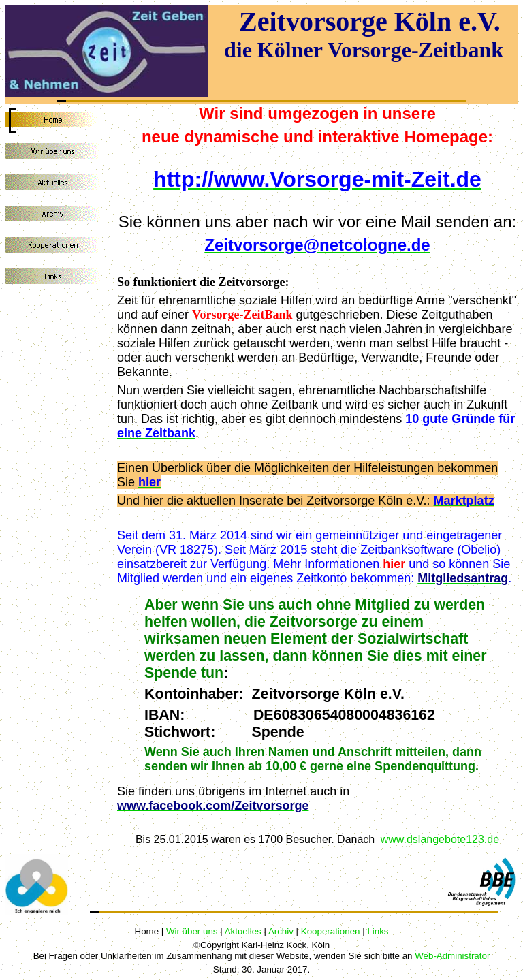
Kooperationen (331, 931)
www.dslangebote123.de (440, 839)
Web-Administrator (452, 956)
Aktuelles (243, 931)
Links (378, 931)
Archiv (281, 931)
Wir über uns (192, 931)
